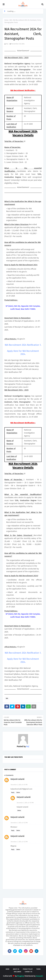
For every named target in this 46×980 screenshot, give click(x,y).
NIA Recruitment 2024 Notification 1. (23, 345)
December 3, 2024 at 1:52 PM (19, 823)
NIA (11, 20)
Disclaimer (17, 972)
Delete (18, 793)
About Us (16, 969)
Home (6, 20)
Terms (38, 969)
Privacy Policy (28, 969)
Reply (13, 793)
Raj (7, 44)
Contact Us (28, 972)
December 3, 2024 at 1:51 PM (19, 785)
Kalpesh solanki (18, 779)
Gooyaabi (39, 976)
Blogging (20, 976)
